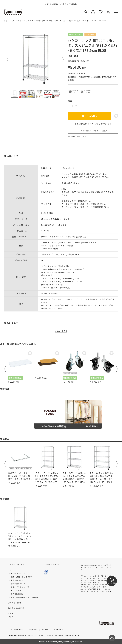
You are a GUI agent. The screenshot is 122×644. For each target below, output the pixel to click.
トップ (7, 21)
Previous (8, 59)
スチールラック (19, 21)
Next (63, 59)
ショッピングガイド (78, 136)
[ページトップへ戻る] (112, 638)
